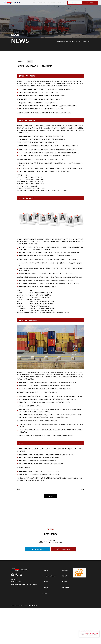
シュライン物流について (41, 2)
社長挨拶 (65, 623)
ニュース (31, 2)
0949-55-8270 (45, 588)
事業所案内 (65, 616)
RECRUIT (75, 3)
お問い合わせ (66, 626)
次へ (82, 489)
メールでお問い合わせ (63, 596)
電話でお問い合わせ (38, 596)
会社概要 (52, 2)
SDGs (64, 2)
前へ (19, 489)
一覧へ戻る (51, 496)
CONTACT (90, 3)
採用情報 (65, 620)
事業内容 (58, 2)
